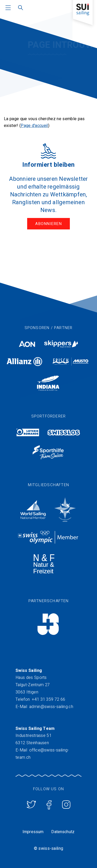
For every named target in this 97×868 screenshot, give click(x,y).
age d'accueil (36, 126)
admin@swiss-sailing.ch (51, 707)
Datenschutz (63, 832)
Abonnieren (48, 224)
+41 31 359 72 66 (48, 699)
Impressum (33, 832)
